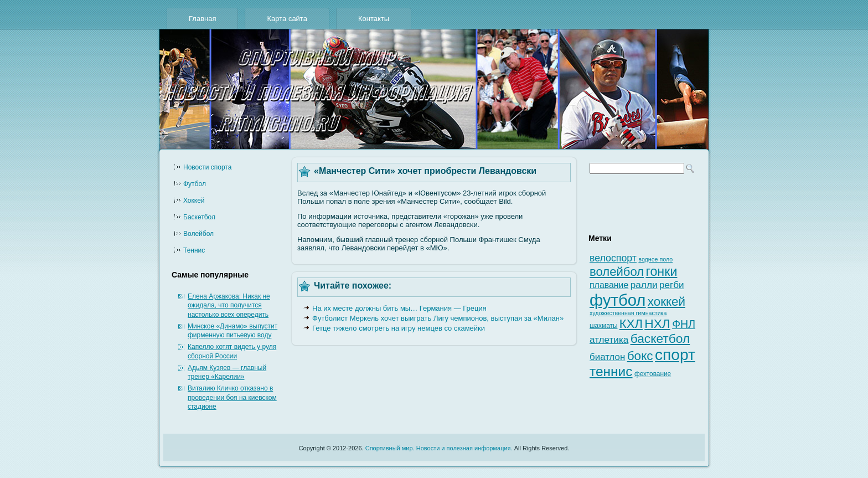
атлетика (609, 340)
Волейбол (198, 234)
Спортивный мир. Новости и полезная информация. (439, 448)
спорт (675, 355)
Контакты (374, 19)
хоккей (666, 302)
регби (672, 285)
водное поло (655, 259)
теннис (611, 371)
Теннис (194, 250)
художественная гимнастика (628, 313)
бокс (640, 356)
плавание (609, 285)
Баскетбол (199, 217)
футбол (618, 300)
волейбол (617, 272)
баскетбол (660, 338)
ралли (644, 285)
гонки (661, 271)
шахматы (603, 326)
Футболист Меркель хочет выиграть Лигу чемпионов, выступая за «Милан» (438, 318)
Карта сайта (287, 19)
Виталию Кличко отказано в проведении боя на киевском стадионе (232, 397)
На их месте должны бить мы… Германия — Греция (399, 308)
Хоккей (194, 201)
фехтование (653, 374)
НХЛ (657, 323)
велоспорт (613, 258)
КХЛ (631, 324)
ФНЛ (684, 324)
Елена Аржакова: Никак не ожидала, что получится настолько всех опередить (229, 305)
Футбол (195, 184)
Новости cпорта (207, 167)
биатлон (607, 357)
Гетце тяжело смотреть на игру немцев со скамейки (399, 328)
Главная (202, 19)
